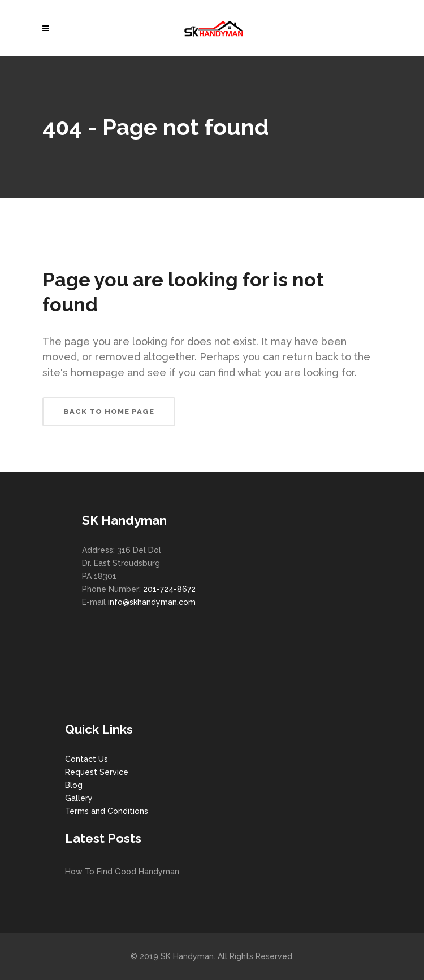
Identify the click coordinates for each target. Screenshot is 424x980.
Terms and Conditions (107, 811)
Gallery (79, 798)
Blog (74, 785)
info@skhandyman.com (152, 602)
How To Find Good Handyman (122, 872)
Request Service (97, 772)
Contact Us (86, 759)
